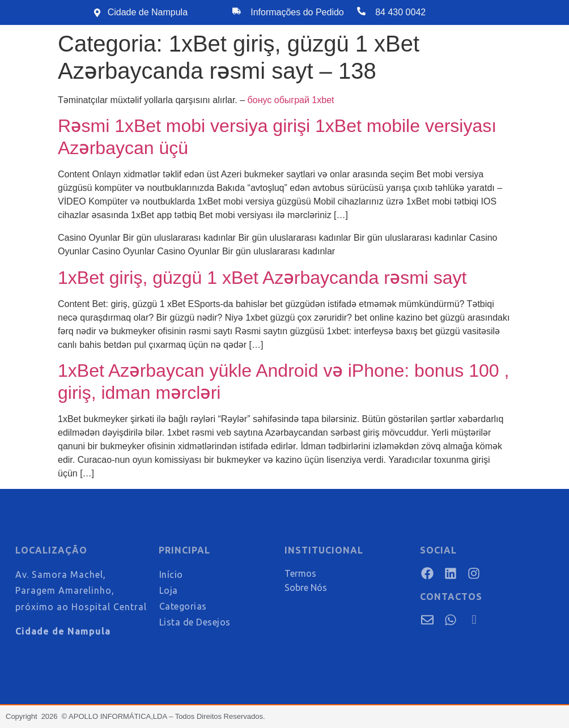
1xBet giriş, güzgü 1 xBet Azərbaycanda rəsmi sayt (262, 278)
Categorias (183, 606)
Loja (169, 590)
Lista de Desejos (195, 622)
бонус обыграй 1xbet (291, 100)
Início (171, 574)
